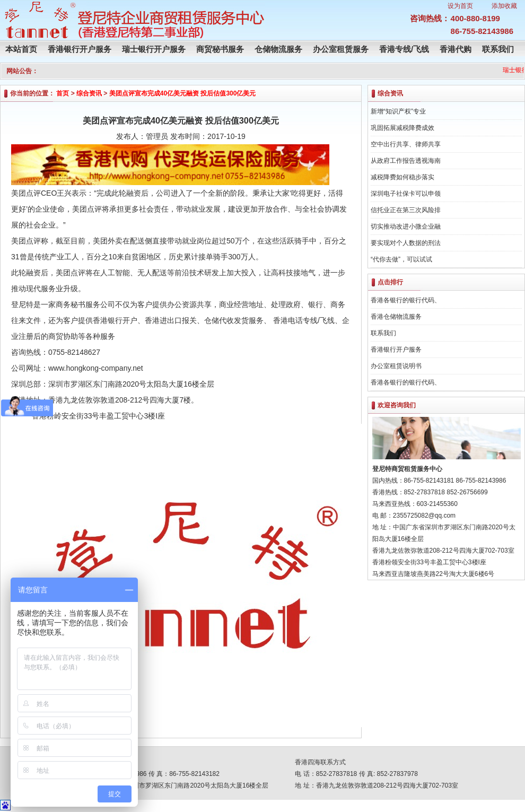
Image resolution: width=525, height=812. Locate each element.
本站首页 (21, 49)
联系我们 (498, 49)
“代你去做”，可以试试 (401, 259)
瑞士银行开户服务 (154, 49)
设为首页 (460, 6)
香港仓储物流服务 (396, 317)
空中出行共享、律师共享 (406, 144)
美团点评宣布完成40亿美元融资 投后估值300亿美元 (183, 93)
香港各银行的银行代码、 (406, 300)
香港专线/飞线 (404, 49)
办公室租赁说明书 (396, 366)
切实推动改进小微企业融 (406, 226)
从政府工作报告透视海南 (406, 161)
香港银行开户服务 (80, 49)
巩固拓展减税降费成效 (402, 128)
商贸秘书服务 (220, 49)
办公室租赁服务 (341, 49)
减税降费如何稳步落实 (402, 177)
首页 (63, 93)
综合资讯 (89, 93)
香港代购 (456, 49)
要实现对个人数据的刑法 (406, 243)
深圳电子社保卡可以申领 (406, 194)
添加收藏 (504, 6)
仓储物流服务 (278, 49)
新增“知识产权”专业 (398, 111)
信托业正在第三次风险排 (406, 210)
